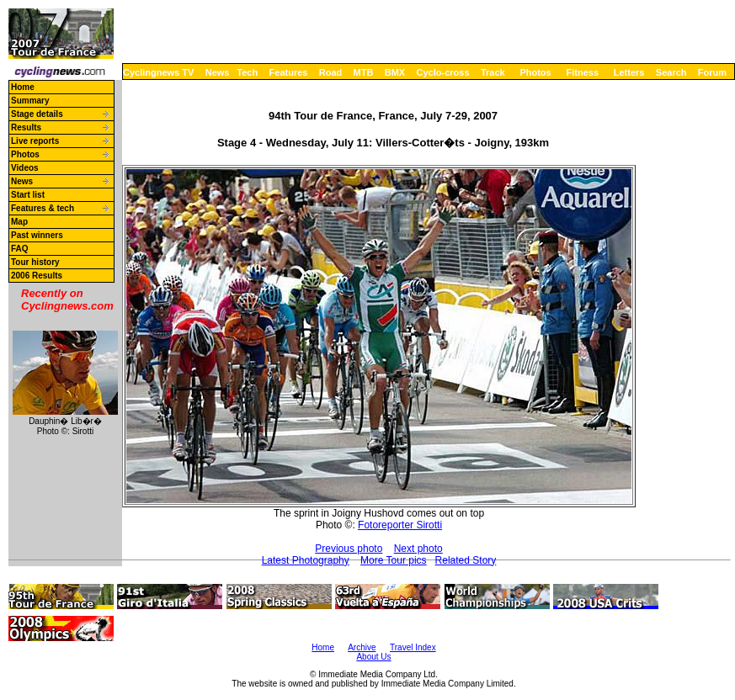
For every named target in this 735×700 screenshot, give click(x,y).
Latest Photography (306, 560)
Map (19, 222)
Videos (25, 168)
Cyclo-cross (443, 72)
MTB (364, 72)
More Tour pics (393, 560)
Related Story (466, 560)
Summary (30, 101)
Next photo (418, 549)
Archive (362, 647)
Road (331, 72)
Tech (247, 72)
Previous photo (349, 549)
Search (671, 72)
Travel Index (413, 647)
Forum (712, 72)
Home (23, 87)
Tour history (35, 262)
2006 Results (37, 276)
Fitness (582, 72)
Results (26, 127)
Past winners (37, 235)
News (218, 72)
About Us (373, 657)
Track (493, 72)
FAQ (20, 249)
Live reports (35, 141)
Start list (28, 195)
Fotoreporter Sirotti (400, 525)
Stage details (37, 114)
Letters (629, 72)
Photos (535, 72)
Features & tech (43, 208)
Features (289, 72)
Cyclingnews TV (158, 72)
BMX (395, 72)
